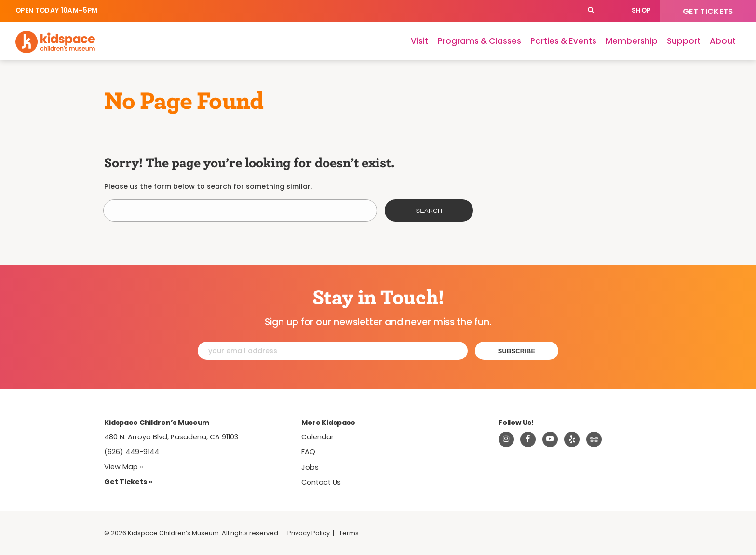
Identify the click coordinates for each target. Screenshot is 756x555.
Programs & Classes (479, 41)
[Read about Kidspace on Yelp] (572, 439)
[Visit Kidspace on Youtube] (550, 439)
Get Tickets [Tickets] (708, 11)
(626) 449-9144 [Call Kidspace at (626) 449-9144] (132, 452)
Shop (641, 10)
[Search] (591, 11)
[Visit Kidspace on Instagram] (506, 439)
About (723, 41)
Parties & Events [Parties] (563, 41)
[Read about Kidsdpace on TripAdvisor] (594, 439)
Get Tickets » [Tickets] (128, 482)
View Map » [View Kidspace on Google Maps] (124, 467)
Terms (349, 533)
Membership (632, 41)
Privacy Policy (309, 533)
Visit (419, 41)
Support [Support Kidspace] (684, 41)
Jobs (310, 467)
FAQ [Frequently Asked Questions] (308, 452)
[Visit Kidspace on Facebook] (528, 439)
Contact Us (321, 482)
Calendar (612, 11)
